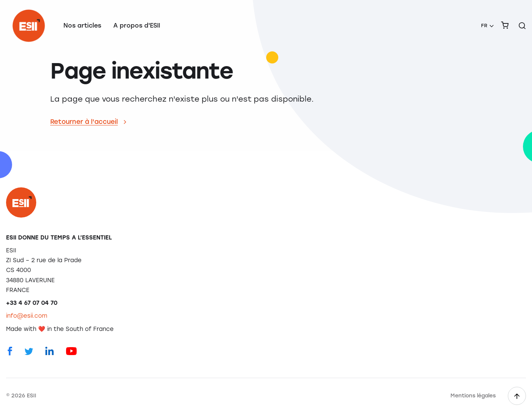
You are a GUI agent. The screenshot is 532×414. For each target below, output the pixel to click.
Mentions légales (473, 396)
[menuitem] (487, 26)
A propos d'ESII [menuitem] (137, 25)
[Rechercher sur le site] (522, 26)
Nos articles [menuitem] (82, 25)
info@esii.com (27, 316)
